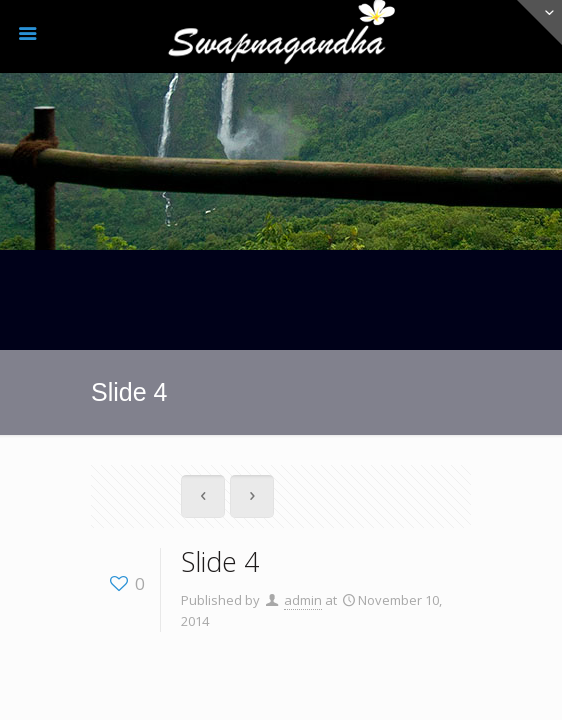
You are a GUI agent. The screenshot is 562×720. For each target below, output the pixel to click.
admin (303, 600)
